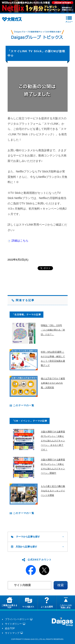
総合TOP (10, 628)
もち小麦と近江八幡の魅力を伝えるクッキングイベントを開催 (53, 491)
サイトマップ (12, 633)
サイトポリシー (13, 624)
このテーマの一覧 (22, 405)
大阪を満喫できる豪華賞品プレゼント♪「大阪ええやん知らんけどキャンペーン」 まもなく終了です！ (53, 441)
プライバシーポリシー (17, 619)
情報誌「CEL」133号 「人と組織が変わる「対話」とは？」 (53, 330)
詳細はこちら (20, 241)
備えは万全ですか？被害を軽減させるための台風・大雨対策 (53, 383)
